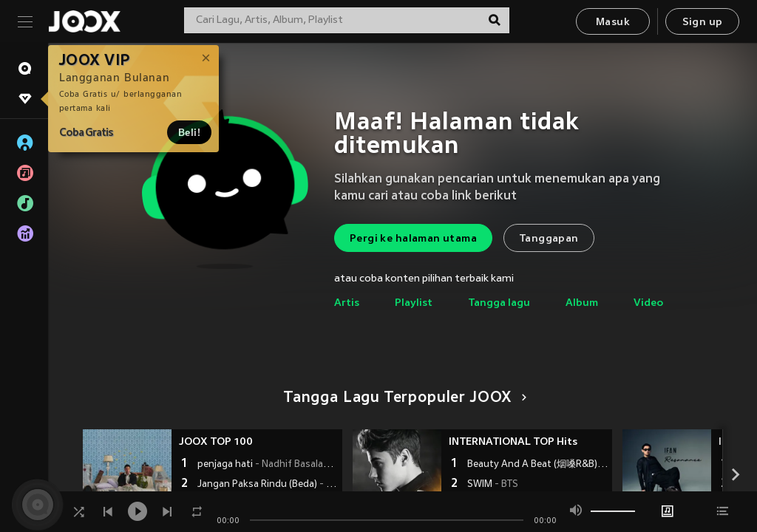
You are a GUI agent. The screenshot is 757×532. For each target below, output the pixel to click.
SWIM (493, 485)
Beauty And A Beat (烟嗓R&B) (538, 465)
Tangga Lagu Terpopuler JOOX (403, 398)
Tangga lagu (499, 303)
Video (648, 303)
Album (582, 303)
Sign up (703, 23)
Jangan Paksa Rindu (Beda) (268, 485)
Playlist (414, 303)
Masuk (613, 23)
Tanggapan (549, 239)
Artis (347, 303)
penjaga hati (268, 465)
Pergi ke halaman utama (413, 239)
